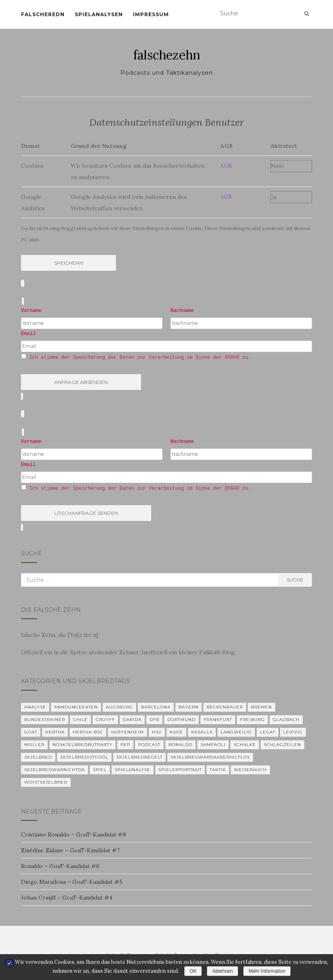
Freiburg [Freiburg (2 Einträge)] (252, 720)
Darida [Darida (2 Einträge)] (132, 720)
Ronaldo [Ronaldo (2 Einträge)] (180, 745)
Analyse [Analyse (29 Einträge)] (35, 707)
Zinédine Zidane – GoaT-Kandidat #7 (70, 850)
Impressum (151, 14)
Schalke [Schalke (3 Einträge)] (245, 745)
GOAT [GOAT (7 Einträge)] (31, 732)
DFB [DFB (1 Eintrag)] (154, 720)
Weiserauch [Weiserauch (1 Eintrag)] (250, 770)
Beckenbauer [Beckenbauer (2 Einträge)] (225, 707)
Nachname (182, 311)
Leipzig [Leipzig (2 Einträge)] (293, 732)
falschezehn (167, 55)
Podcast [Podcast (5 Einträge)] (149, 745)
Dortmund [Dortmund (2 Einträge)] (181, 720)
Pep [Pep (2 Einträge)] (125, 745)
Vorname (31, 311)
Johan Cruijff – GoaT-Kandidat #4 (67, 898)
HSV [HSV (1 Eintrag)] (157, 732)
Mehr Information (267, 971)
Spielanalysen (99, 14)
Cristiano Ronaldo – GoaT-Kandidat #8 (74, 835)
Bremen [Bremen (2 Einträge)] (261, 707)
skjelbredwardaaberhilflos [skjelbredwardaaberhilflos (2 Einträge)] (210, 757)
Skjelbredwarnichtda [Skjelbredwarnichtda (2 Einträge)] (55, 770)
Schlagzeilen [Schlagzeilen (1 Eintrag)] (282, 745)
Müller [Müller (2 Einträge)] (34, 745)
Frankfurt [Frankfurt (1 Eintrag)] (218, 720)
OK (193, 971)
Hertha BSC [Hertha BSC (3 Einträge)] (88, 732)
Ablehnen (222, 971)
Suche (295, 580)
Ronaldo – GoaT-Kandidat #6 (60, 866)
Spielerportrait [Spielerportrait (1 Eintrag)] (180, 770)
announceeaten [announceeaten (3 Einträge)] (76, 707)
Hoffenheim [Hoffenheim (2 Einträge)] (128, 732)
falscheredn (43, 14)
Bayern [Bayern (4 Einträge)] (189, 707)
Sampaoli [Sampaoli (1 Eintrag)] (213, 745)
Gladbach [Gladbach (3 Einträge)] (286, 720)
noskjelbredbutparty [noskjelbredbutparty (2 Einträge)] (82, 745)
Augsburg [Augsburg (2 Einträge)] (119, 707)
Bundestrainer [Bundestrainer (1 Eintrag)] (45, 720)
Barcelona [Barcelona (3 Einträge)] (156, 707)
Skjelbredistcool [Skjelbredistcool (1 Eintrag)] (84, 757)
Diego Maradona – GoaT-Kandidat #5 (72, 882)
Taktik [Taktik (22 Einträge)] (218, 770)
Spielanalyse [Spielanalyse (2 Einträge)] (133, 770)
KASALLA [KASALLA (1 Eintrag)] (202, 732)
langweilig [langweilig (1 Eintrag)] (236, 732)
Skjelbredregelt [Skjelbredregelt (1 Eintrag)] (139, 757)
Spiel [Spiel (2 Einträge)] (100, 770)
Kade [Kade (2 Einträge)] (176, 732)
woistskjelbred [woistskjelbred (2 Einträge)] (46, 782)
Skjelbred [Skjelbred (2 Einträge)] (38, 757)
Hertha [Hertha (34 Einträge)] (55, 732)
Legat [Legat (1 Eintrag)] (268, 732)
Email (28, 334)
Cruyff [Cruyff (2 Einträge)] (105, 720)
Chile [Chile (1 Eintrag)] (80, 720)
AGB (226, 166)
